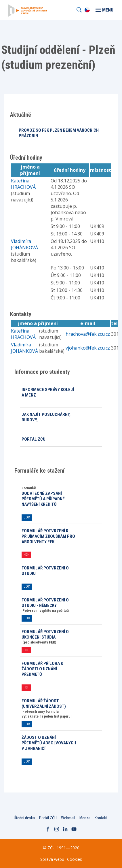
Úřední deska (24, 818)
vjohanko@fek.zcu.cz (88, 348)
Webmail (68, 818)
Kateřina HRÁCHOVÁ (23, 184)
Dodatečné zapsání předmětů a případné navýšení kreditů (43, 499)
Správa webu (52, 859)
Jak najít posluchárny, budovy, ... (46, 417)
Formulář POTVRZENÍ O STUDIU (45, 571)
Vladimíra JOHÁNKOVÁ (24, 244)
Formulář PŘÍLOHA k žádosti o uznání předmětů (42, 669)
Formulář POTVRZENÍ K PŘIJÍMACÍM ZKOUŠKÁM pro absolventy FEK (48, 536)
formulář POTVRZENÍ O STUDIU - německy (45, 603)
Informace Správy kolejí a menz (48, 392)
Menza (85, 818)
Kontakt (101, 818)
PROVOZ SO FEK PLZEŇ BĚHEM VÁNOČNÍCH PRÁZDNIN (59, 133)
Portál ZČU (34, 439)
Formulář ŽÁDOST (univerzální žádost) (44, 704)
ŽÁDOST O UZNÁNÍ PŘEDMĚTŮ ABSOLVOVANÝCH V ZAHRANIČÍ (49, 743)
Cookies (75, 859)
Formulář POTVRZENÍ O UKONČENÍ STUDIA (45, 634)
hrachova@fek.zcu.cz (88, 334)
